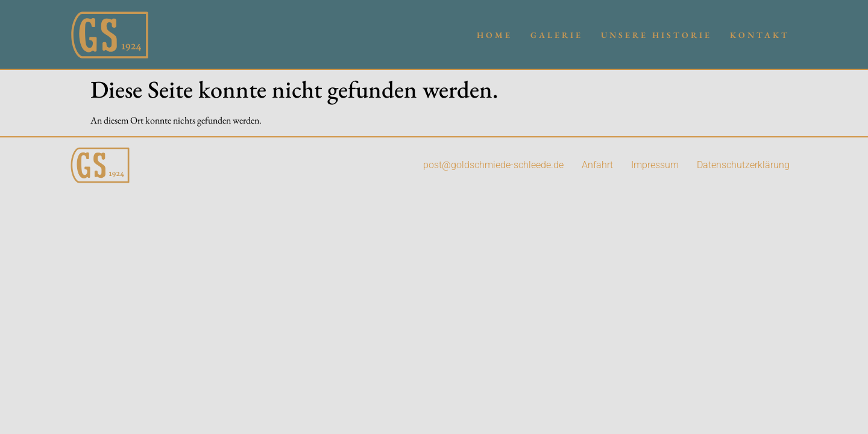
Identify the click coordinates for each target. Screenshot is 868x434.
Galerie (557, 35)
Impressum (655, 165)
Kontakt (760, 35)
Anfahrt (597, 165)
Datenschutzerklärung (743, 165)
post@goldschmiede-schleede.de (493, 165)
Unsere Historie (656, 35)
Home (495, 35)
